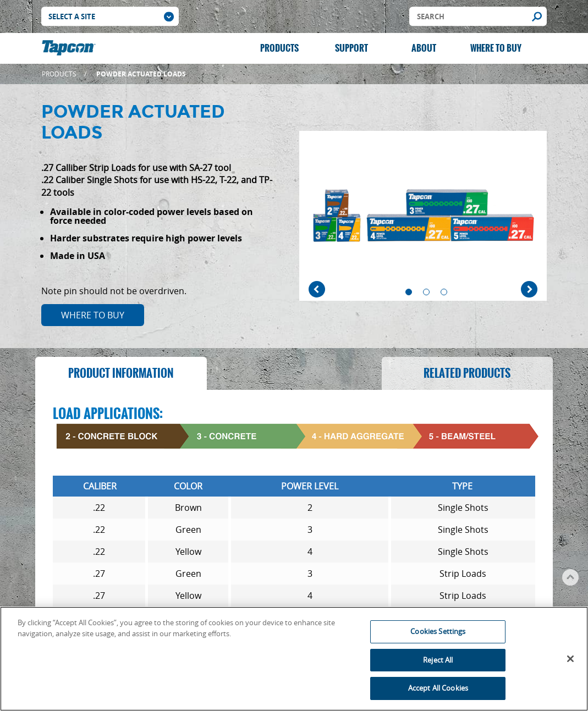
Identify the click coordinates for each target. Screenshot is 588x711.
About (424, 48)
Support (351, 48)
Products (279, 48)
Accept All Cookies (438, 691)
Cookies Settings (438, 635)
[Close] (570, 662)
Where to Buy (496, 48)
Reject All (438, 663)
